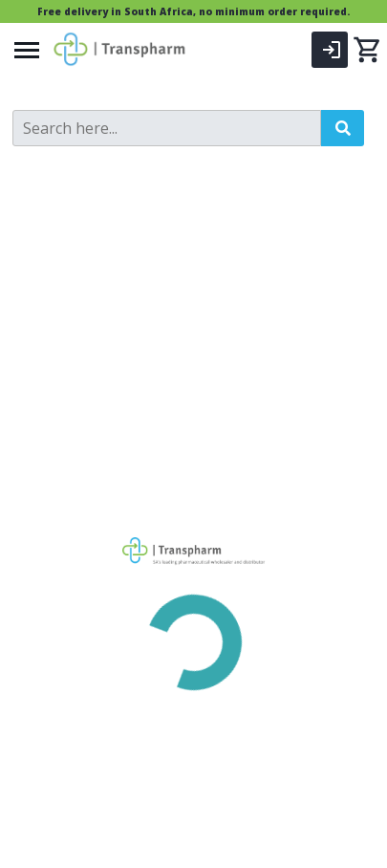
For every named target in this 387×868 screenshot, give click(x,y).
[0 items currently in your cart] (367, 50)
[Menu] (27, 50)
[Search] (167, 128)
